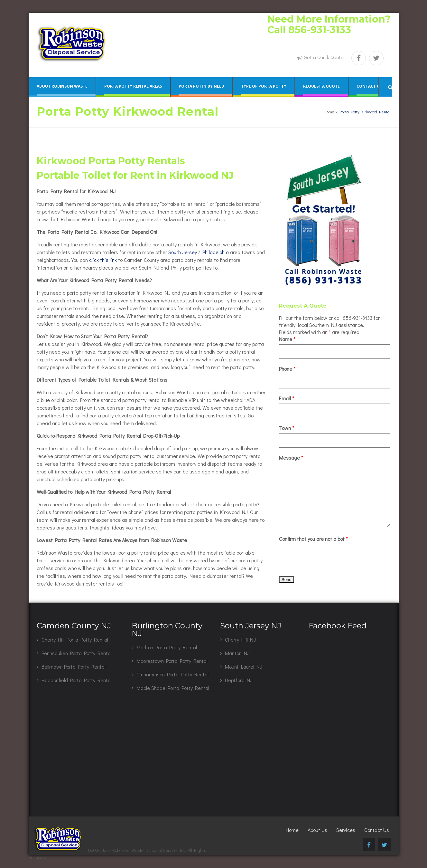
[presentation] (328, 557)
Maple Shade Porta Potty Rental (173, 688)
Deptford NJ (239, 680)
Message (291, 458)
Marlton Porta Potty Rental (167, 647)
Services (346, 830)
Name (287, 339)
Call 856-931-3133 (309, 30)
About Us (317, 830)
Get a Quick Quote (324, 57)
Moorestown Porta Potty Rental (172, 661)
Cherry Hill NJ (240, 639)
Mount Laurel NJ (244, 667)
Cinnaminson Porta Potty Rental (172, 674)
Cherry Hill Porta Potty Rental (75, 639)
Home (329, 112)
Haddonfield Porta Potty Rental (77, 680)
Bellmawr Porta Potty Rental (74, 667)
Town (287, 428)
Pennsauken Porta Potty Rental (77, 653)
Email (287, 398)
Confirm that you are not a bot (313, 539)
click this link (103, 260)
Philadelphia (216, 252)
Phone (287, 369)
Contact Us (377, 830)
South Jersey (183, 252)
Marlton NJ (237, 653)
